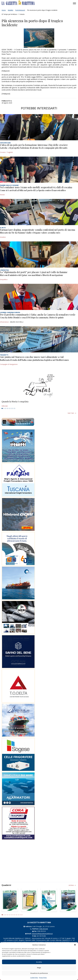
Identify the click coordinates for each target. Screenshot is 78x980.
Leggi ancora (39, 404)
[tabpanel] (39, 404)
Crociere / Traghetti (6, 152)
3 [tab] (6, 408)
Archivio (71, 885)
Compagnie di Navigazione (9, 364)
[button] (75, 945)
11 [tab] (20, 915)
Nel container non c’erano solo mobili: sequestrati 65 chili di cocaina (36, 187)
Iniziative (3, 237)
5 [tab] (9, 408)
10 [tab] (18, 915)
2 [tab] (4, 408)
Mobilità (10, 10)
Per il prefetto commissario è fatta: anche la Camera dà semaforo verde (38, 315)
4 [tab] (8, 408)
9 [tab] (17, 915)
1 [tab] (2, 408)
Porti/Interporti (20, 10)
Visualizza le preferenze (39, 973)
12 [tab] (22, 915)
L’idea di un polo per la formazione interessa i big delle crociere (34, 145)
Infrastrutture (4, 322)
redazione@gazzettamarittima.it (42, 934)
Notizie (2, 195)
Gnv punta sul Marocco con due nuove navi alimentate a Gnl (32, 357)
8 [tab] (15, 408)
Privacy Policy (43, 978)
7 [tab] (13, 408)
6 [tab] (11, 408)
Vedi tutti (71, 413)
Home (4, 10)
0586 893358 (44, 929)
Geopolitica (4, 279)
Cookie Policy (34, 978)
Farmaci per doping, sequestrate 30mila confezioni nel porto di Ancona (38, 230)
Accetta (39, 962)
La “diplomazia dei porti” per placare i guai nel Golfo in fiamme (34, 272)
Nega (39, 968)
